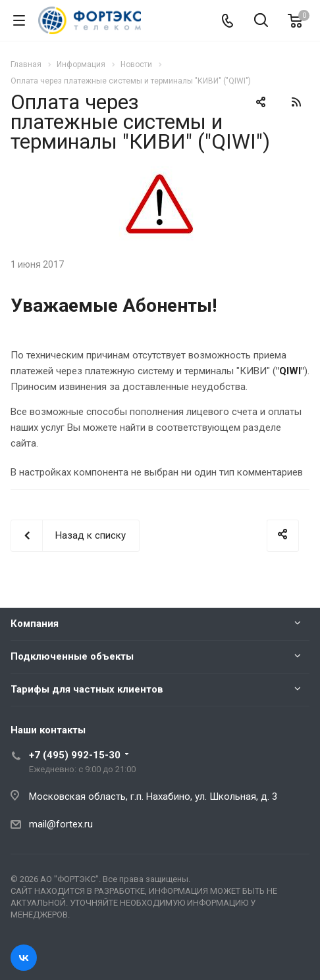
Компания (35, 624)
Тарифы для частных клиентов (87, 689)
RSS (296, 102)
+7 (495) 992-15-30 (75, 755)
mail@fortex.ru (61, 824)
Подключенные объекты (72, 656)
